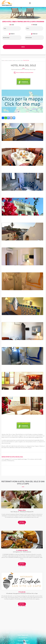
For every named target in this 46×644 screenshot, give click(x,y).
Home (3, 60)
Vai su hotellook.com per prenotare (25, 72)
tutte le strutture (9, 60)
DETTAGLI (22, 522)
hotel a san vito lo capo (18, 60)
